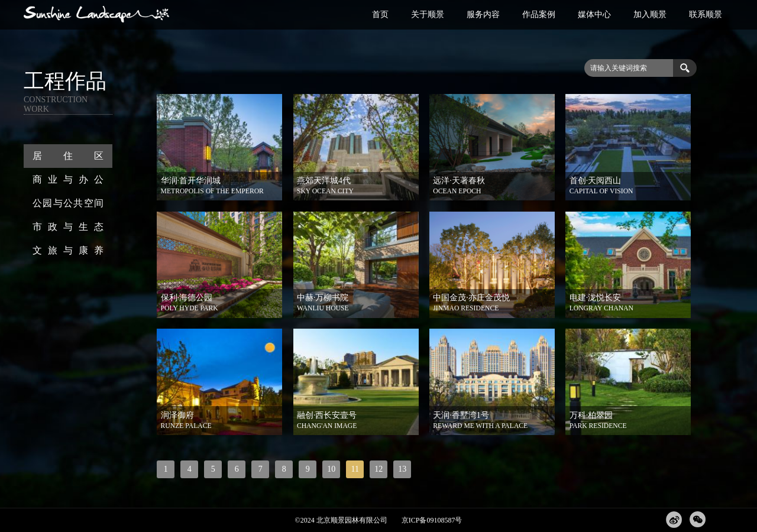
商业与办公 (68, 179)
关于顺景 (428, 14)
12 (378, 469)
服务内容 (483, 14)
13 (402, 469)
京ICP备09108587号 (432, 520)
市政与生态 (68, 227)
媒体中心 (594, 14)
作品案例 (539, 14)
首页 (380, 14)
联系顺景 (706, 14)
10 (331, 469)
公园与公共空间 (68, 203)
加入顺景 (650, 14)
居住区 (68, 156)
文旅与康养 (68, 250)
